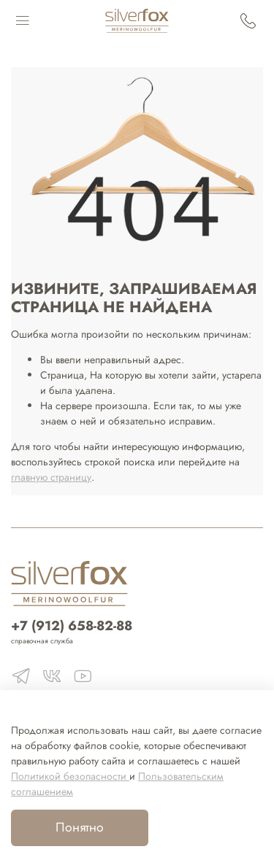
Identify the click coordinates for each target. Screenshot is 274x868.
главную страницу (51, 477)
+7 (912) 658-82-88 (72, 626)
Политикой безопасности (70, 776)
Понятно (80, 827)
